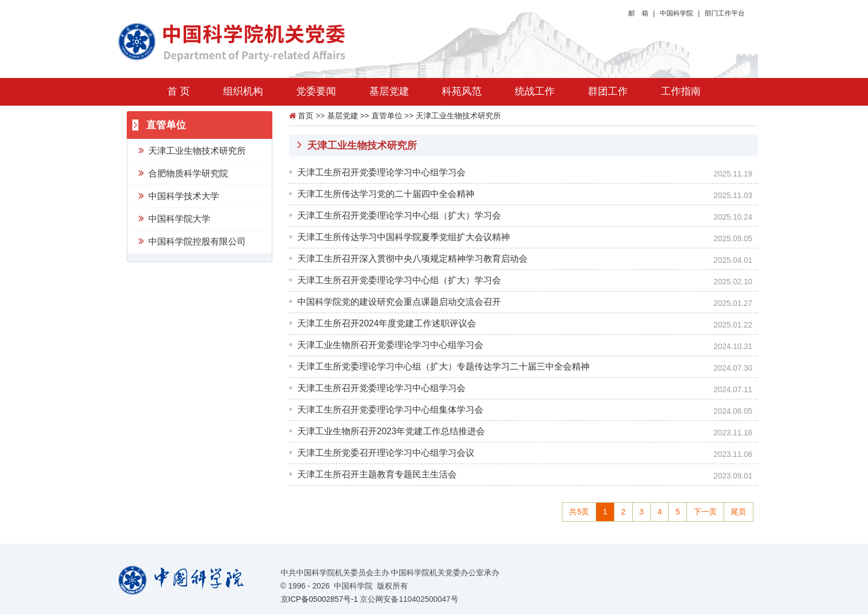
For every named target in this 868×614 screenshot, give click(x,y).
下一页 (705, 512)
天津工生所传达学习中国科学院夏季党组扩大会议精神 (404, 237)
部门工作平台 (725, 13)
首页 (306, 116)
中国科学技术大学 (179, 195)
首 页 (179, 91)
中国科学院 (676, 13)
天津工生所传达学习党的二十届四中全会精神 (386, 194)
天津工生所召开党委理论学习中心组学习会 (381, 172)
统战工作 (535, 91)
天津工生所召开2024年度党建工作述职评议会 (387, 323)
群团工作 (608, 91)
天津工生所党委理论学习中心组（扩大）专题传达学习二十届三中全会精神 (443, 366)
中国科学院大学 (174, 218)
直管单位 (387, 116)
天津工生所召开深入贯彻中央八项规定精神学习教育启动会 (412, 259)
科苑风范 (462, 91)
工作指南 (681, 91)
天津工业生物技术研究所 (192, 150)
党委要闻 (316, 91)
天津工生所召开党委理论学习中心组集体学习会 (390, 410)
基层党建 (389, 91)
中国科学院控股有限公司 (192, 241)
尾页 (738, 512)
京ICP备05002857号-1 (319, 599)
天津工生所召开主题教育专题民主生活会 (377, 474)
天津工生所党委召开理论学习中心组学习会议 (386, 453)
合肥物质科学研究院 (183, 173)
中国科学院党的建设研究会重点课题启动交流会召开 (399, 302)
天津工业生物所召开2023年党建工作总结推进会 (391, 431)
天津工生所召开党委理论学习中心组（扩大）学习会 (399, 215)
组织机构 (243, 91)
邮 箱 (638, 13)
